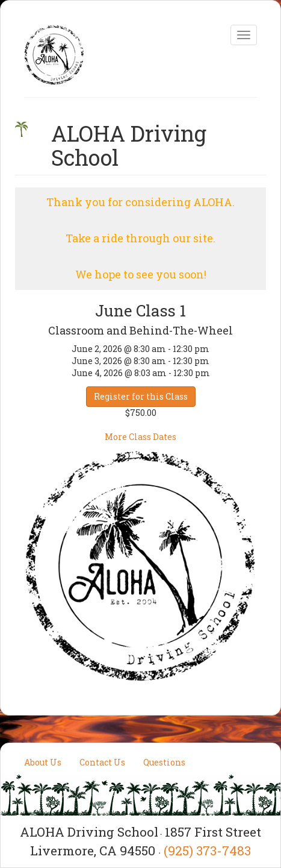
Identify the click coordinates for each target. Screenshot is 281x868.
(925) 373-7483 (207, 851)
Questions (164, 762)
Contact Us (102, 762)
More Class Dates (140, 437)
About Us (43, 762)
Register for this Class (141, 396)
